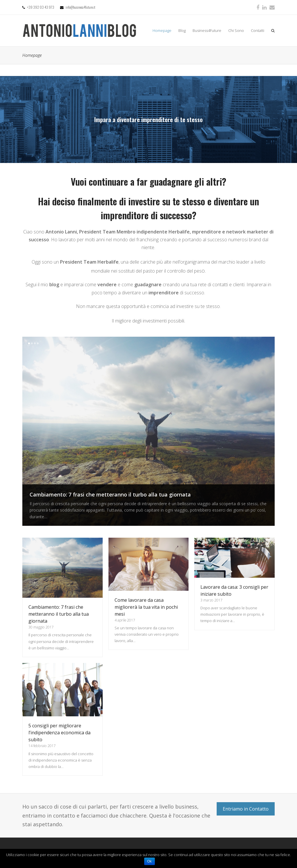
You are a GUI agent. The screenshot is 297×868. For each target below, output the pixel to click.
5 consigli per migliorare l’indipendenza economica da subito (59, 733)
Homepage (162, 30)
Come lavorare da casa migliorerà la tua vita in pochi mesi (146, 607)
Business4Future (207, 30)
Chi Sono (236, 30)
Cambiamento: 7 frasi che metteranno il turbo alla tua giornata (110, 494)
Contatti (258, 30)
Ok (150, 861)
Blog (182, 30)
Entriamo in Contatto (246, 809)
